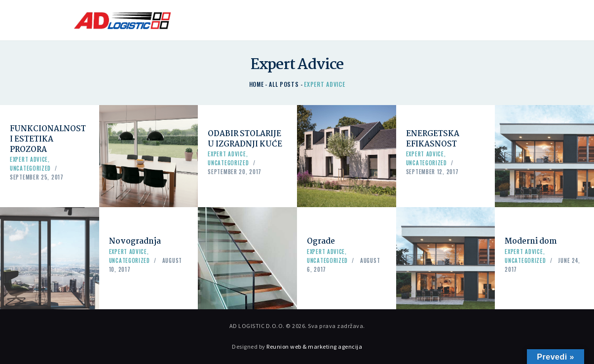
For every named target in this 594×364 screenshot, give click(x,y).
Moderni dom (531, 241)
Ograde (321, 241)
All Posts (284, 84)
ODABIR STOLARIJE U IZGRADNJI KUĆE (245, 139)
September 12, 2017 (432, 172)
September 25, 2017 (37, 177)
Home (257, 84)
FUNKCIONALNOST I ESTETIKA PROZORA (48, 139)
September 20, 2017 (235, 172)
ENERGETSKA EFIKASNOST (433, 139)
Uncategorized (30, 168)
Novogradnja (135, 241)
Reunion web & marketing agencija (314, 346)
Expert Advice (29, 159)
